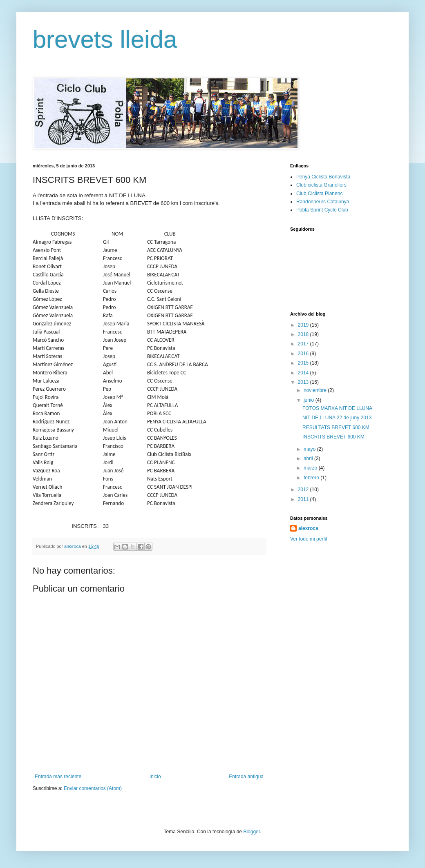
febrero (312, 478)
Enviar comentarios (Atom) (93, 788)
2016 (304, 354)
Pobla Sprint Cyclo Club (322, 210)
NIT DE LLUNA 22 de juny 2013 (337, 418)
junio (310, 400)
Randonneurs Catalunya (323, 202)
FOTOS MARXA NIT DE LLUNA (337, 408)
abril (309, 458)
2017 (304, 344)
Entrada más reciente (58, 777)
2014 (304, 373)
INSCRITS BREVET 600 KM (333, 437)
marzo (311, 468)
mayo (310, 449)
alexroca (308, 528)
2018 (304, 334)
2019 (304, 325)
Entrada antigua (246, 777)
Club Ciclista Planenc (319, 194)
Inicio (155, 777)
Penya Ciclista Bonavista (323, 177)
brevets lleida (105, 39)
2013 (304, 382)
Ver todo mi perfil (309, 539)
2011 (304, 499)
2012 (304, 490)
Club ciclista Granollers (321, 185)
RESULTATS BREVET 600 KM (336, 427)
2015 (304, 363)
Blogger (252, 832)
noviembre (316, 390)
